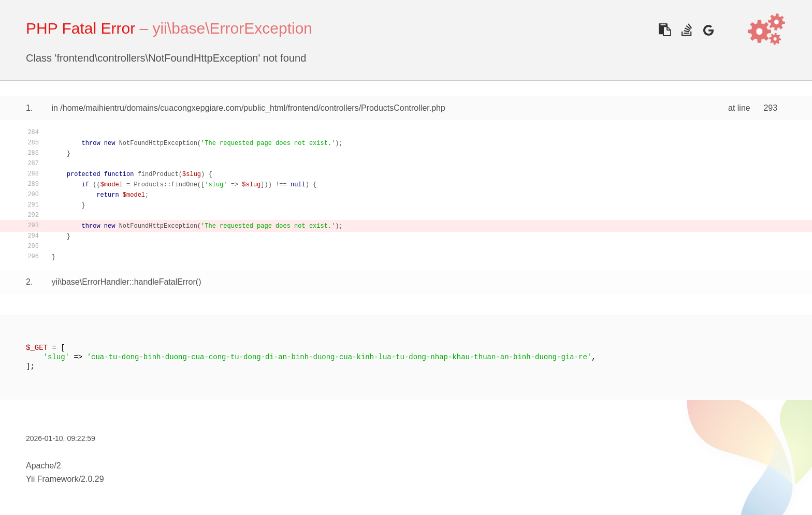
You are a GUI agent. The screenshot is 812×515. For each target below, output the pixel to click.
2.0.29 (92, 479)
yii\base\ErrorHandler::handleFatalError (123, 282)
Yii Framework (52, 479)
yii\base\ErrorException (233, 28)
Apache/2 (44, 466)
